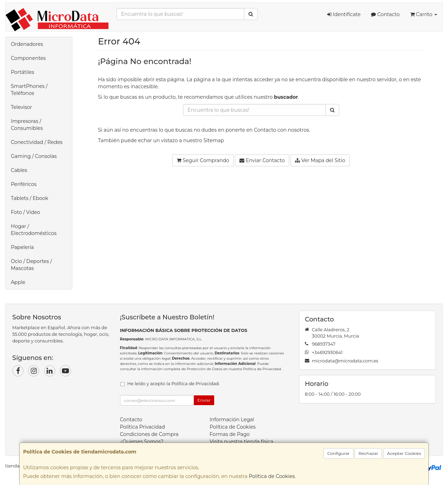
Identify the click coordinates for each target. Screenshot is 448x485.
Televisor (21, 107)
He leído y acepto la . (174, 384)
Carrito (424, 14)
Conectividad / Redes (37, 142)
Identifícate (344, 14)
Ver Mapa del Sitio (320, 160)
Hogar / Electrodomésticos (34, 230)
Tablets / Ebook (30, 198)
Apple (18, 282)
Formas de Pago (230, 434)
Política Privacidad (143, 427)
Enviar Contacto (262, 160)
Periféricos (24, 184)
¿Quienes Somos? (142, 442)
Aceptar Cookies (404, 453)
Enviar (204, 400)
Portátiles (23, 72)
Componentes (28, 58)
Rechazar (368, 453)
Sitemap (214, 140)
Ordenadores (27, 44)
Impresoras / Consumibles (27, 125)
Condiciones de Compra (149, 434)
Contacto (385, 14)
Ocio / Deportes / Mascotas (31, 265)
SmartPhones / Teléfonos (29, 90)
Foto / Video (26, 212)
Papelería (22, 247)
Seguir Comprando (203, 160)
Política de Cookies (272, 476)
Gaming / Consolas (34, 156)
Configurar (338, 453)
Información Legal (232, 420)
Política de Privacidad (262, 369)
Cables (19, 170)
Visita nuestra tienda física (241, 442)
